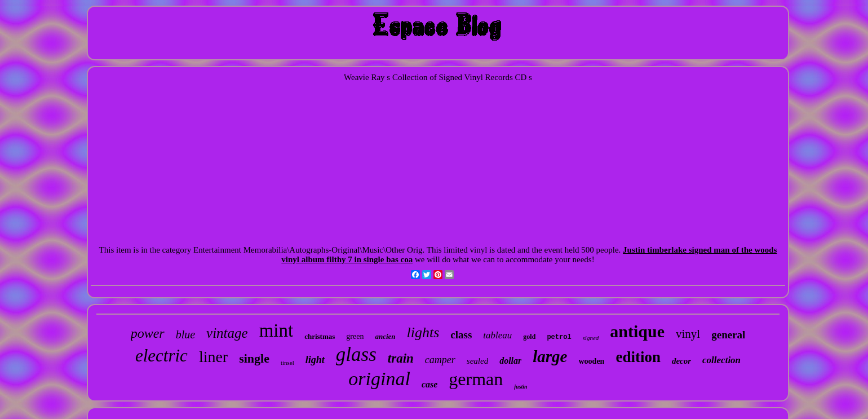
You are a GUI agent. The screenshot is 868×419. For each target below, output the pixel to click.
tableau (497, 335)
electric (161, 356)
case (429, 384)
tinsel (287, 363)
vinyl (688, 334)
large (550, 356)
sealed (477, 361)
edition (638, 357)
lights (423, 332)
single (254, 358)
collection (721, 360)
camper (440, 360)
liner (213, 357)
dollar (510, 361)
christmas (320, 336)
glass (356, 354)
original (379, 379)
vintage (227, 333)
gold (529, 337)
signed (591, 338)
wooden (592, 361)
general (728, 335)
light (315, 360)
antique (637, 331)
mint (276, 330)
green (355, 336)
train (401, 358)
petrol (559, 337)
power (148, 333)
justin (521, 387)
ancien (385, 336)
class (461, 335)
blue (185, 334)
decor (681, 361)
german (476, 379)
